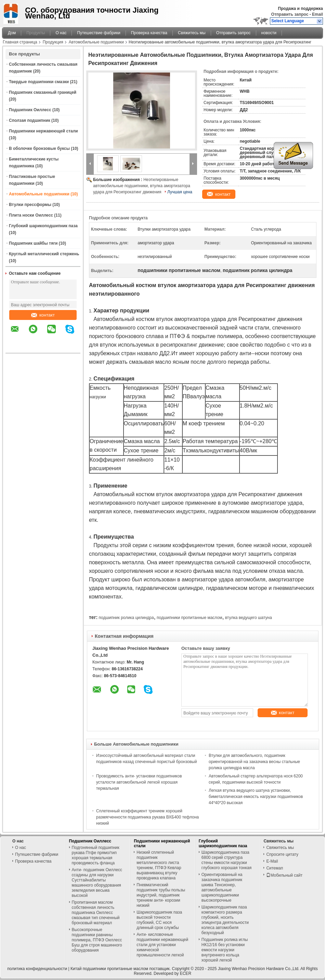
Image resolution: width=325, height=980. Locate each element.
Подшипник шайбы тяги (33, 243)
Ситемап (275, 868)
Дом (12, 33)
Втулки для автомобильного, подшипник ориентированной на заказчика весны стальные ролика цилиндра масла (254, 762)
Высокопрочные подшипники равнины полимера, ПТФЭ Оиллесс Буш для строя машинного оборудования (97, 940)
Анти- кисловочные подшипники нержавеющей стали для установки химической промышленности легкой (162, 945)
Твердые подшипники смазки (39, 82)
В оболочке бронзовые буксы (39, 149)
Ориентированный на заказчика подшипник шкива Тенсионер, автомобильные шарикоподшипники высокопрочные (222, 887)
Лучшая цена (180, 192)
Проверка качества (149, 33)
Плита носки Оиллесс (31, 215)
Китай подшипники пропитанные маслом (109, 969)
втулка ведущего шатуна (249, 618)
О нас (61, 33)
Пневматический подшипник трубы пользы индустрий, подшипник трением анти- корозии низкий (161, 895)
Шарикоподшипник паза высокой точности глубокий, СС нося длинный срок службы (159, 920)
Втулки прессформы (30, 205)
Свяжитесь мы (192, 33)
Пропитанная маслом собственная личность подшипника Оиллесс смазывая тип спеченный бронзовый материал (96, 913)
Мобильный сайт (284, 875)
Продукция (53, 42)
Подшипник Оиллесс (30, 110)
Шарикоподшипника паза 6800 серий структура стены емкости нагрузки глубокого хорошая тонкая (226, 860)
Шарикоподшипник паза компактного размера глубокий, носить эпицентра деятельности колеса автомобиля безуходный (225, 920)
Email (317, 14)
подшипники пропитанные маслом (189, 618)
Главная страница (20, 42)
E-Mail (272, 861)
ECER (186, 973)
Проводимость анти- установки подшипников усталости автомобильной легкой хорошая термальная (139, 782)
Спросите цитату (282, 854)
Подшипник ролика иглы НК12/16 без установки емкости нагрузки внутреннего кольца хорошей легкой (225, 950)
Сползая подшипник (30, 120)
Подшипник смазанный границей (43, 92)
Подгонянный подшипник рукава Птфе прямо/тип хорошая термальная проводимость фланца (96, 855)
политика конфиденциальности (37, 969)
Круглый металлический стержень (44, 254)
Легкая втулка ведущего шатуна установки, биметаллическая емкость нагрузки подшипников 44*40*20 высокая (256, 797)
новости (269, 33)
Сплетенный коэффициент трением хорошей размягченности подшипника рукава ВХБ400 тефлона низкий (147, 817)
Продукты (36, 33)
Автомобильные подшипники (96, 42)
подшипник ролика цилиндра (126, 618)
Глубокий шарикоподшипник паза (43, 226)
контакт (43, 315)
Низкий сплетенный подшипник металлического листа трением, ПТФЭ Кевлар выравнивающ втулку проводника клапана (159, 865)
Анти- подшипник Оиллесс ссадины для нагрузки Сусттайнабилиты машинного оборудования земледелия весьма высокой (97, 883)
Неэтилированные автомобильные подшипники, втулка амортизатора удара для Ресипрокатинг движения (142, 186)
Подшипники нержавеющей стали (43, 131)
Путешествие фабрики (99, 33)
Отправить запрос (290, 14)
